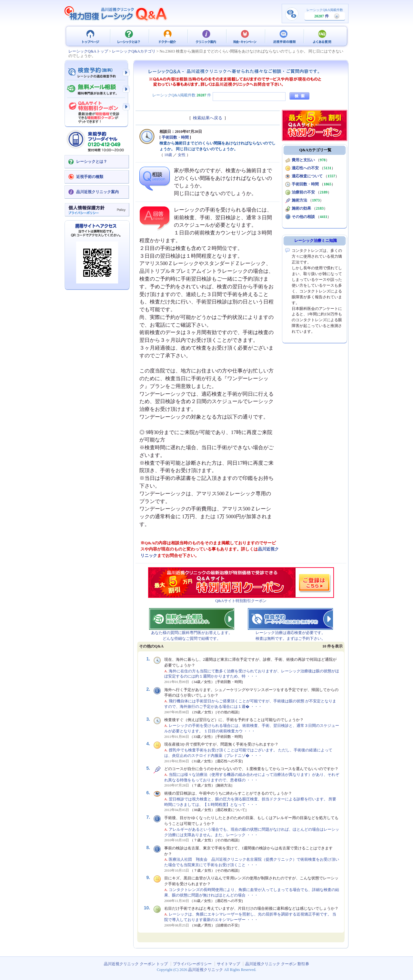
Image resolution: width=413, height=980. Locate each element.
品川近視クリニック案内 (97, 192)
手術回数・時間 (175, 137)
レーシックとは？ (129, 36)
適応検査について (307, 176)
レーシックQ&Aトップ (88, 51)
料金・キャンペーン (245, 36)
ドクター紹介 (168, 36)
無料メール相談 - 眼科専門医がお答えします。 (97, 90)
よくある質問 (323, 36)
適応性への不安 (305, 168)
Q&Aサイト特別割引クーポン (241, 601)
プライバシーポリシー (192, 964)
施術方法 (299, 200)
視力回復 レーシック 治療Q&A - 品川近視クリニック (116, 14)
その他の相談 (303, 217)
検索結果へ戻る (208, 118)
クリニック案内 (206, 36)
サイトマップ (228, 964)
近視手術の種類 (284, 36)
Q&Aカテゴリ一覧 (316, 150)
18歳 (168, 155)
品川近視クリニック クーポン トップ (90, 36)
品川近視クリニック (206, 970)
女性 (182, 155)
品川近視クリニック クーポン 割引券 (277, 964)
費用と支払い (303, 160)
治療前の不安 (303, 192)
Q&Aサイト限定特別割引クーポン (97, 110)
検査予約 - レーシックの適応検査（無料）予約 (97, 73)
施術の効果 (301, 208)
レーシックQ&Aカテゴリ (134, 51)
